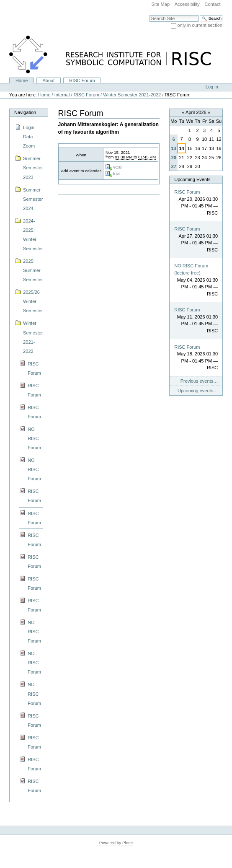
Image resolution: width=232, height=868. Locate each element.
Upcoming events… (198, 391)
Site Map (160, 4)
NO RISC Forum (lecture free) (191, 269)
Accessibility (187, 4)
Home (22, 80)
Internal (62, 95)
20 (174, 158)
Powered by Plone (116, 843)
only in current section (200, 25)
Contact (212, 4)
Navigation (25, 112)
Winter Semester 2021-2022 (132, 95)
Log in (212, 87)
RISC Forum (82, 80)
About (48, 80)
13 (173, 148)
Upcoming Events (192, 179)
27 (174, 166)
